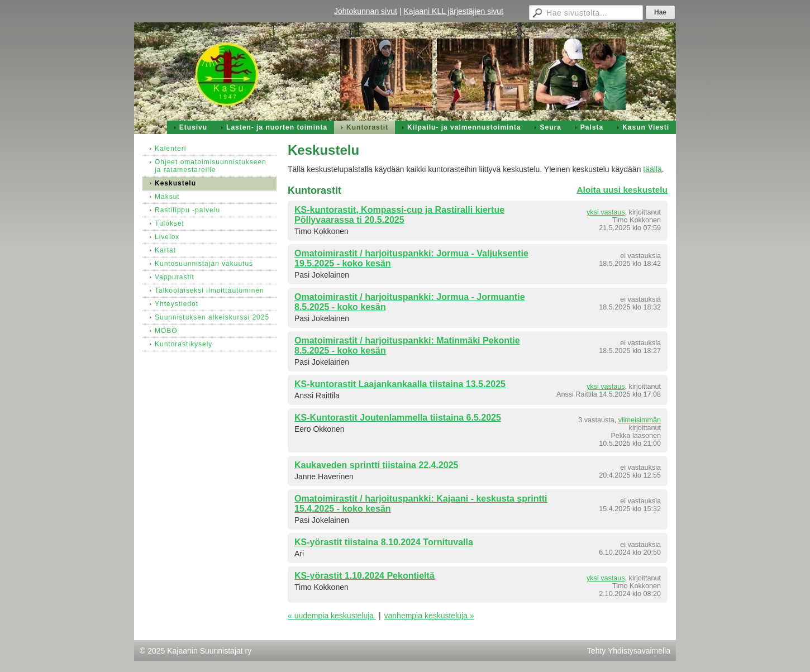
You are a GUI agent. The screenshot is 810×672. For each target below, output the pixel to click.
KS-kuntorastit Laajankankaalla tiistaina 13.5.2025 (400, 384)
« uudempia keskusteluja (332, 616)
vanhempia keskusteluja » (429, 616)
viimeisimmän (640, 420)
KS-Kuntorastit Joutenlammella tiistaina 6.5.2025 (398, 418)
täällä (652, 169)
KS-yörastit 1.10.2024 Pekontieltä (364, 576)
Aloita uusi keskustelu (622, 190)
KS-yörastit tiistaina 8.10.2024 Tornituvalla (384, 542)
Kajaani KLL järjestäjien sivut (454, 11)
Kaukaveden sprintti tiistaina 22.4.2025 (376, 465)
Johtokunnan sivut (366, 11)
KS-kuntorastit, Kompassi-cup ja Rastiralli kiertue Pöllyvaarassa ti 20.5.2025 (399, 215)
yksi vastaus (606, 212)
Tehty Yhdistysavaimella (629, 651)
